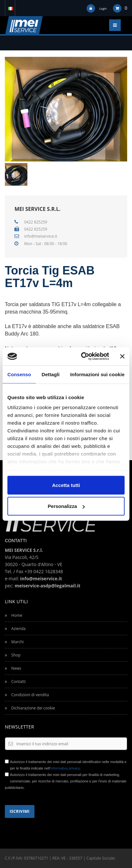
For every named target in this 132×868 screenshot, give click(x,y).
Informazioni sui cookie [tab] (97, 374)
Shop (13, 655)
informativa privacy (65, 768)
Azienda (15, 629)
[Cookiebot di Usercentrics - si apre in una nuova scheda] (82, 356)
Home (14, 615)
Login (103, 9)
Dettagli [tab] (51, 374)
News (13, 668)
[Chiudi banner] (122, 356)
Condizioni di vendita (27, 695)
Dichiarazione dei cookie (30, 708)
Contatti (15, 682)
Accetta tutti (66, 485)
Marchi (14, 642)
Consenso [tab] (19, 374)
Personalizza (66, 506)
